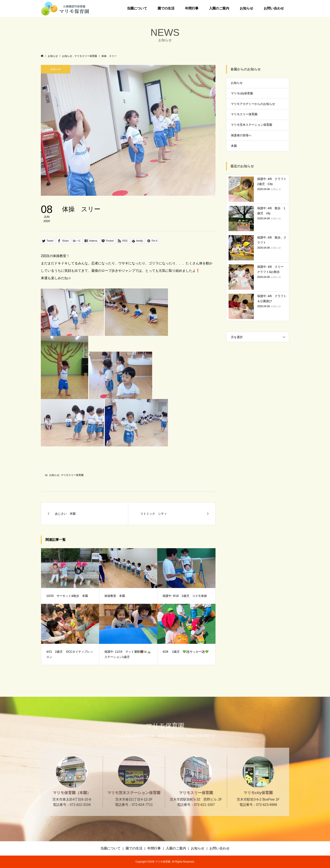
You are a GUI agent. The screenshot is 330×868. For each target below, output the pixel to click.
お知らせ (246, 8)
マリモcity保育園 (242, 93)
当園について (137, 8)
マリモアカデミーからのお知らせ (253, 104)
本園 (234, 146)
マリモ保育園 (165, 726)
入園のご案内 (219, 8)
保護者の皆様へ (241, 135)
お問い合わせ (274, 8)
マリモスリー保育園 (72, 475)
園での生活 (166, 8)
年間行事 (192, 8)
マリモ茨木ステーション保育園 (251, 125)
